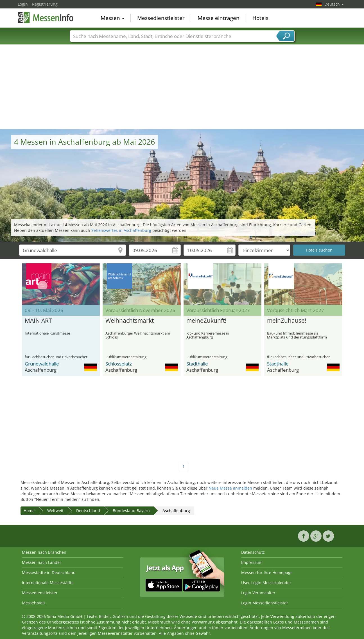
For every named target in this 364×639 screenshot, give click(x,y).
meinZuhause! (287, 321)
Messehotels (34, 603)
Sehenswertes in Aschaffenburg (121, 230)
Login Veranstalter (258, 593)
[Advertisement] (182, 87)
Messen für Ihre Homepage (267, 572)
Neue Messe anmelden (230, 488)
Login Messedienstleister (265, 603)
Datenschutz (253, 552)
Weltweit (55, 511)
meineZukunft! (206, 321)
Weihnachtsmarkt (130, 321)
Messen (112, 18)
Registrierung (45, 4)
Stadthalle (197, 364)
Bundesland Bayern (131, 511)
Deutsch (334, 4)
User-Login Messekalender (266, 583)
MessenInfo (46, 17)
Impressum (252, 562)
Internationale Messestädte (48, 583)
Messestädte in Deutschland (49, 572)
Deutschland (88, 511)
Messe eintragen (219, 18)
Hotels (260, 18)
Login (23, 4)
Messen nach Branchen (44, 552)
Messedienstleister (161, 18)
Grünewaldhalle (42, 364)
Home (29, 511)
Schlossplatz (119, 364)
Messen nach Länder (42, 562)
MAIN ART (38, 321)
